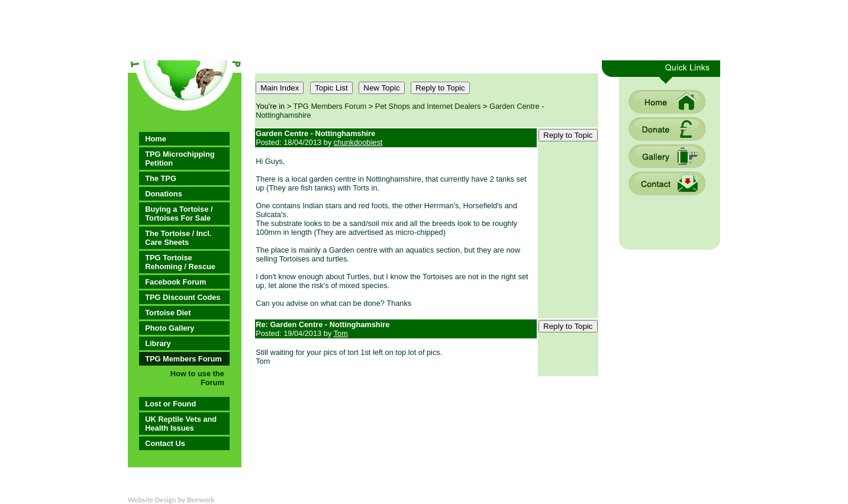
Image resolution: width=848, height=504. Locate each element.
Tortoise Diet (168, 313)
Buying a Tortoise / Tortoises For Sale (179, 214)
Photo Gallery (170, 328)
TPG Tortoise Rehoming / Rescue (180, 262)
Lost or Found (170, 404)
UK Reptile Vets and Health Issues (181, 424)
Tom (341, 333)
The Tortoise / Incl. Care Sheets (178, 238)
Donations (164, 194)
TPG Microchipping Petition (180, 159)
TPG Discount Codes (183, 297)
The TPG (161, 178)
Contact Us (165, 443)
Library (158, 343)
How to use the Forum (197, 378)
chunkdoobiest (358, 142)
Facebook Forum (175, 282)
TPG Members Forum (183, 359)
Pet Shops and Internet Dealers (428, 106)
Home (156, 139)
